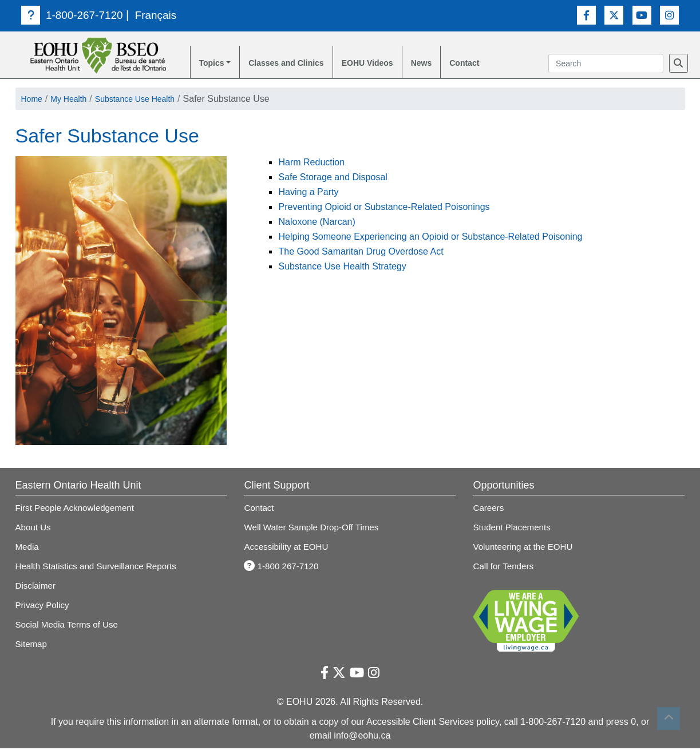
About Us (34, 529)
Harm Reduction (311, 164)
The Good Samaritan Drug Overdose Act (361, 253)
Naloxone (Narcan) (317, 223)
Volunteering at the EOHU (525, 548)
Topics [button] (213, 64)
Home (33, 100)
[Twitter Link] (614, 15)
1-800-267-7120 (74, 15)
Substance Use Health (149, 100)
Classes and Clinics (295, 64)
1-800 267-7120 (283, 568)
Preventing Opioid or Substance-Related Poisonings (384, 209)
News (445, 64)
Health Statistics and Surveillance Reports (101, 568)
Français (162, 15)
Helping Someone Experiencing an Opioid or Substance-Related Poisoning (430, 238)
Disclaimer (37, 587)
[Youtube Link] (642, 15)
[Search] (679, 64)
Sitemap (32, 646)
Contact (492, 64)
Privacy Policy (44, 607)
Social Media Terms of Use (70, 626)
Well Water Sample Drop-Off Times (315, 529)
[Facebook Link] (586, 15)
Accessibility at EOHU (288, 548)
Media (28, 548)
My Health (74, 100)
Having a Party (308, 194)
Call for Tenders (505, 568)
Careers (489, 509)
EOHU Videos (385, 64)
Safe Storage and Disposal (333, 179)
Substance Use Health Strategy (342, 268)
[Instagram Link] (669, 15)
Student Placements (514, 529)
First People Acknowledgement (78, 509)
